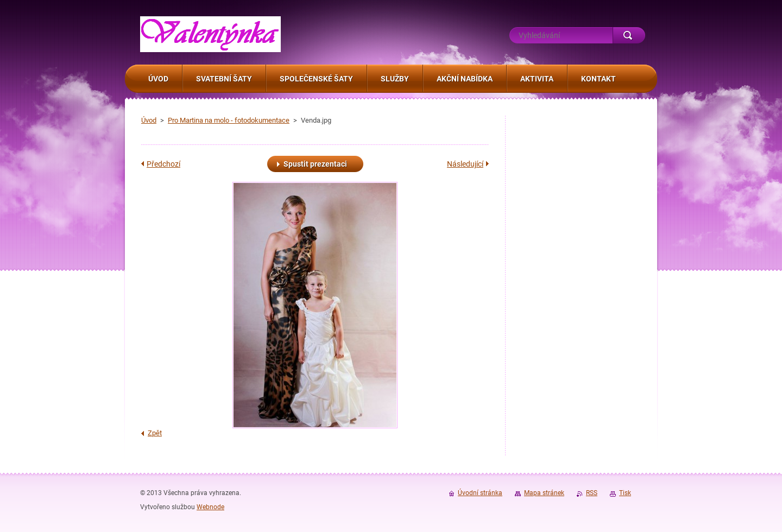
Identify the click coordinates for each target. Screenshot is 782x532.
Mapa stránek (544, 493)
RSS (592, 493)
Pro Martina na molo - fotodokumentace (229, 120)
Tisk (625, 493)
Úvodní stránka (480, 493)
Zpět (155, 433)
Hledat (629, 35)
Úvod (149, 120)
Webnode (210, 507)
